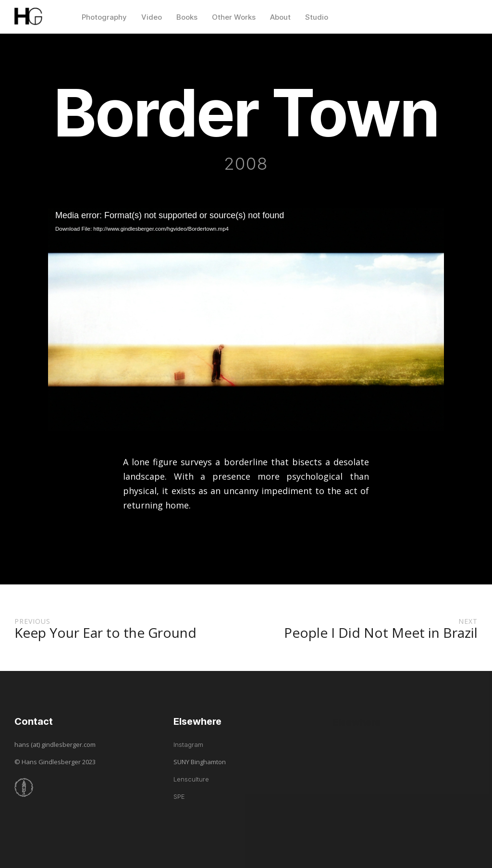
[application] (246, 320)
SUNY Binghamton (200, 762)
